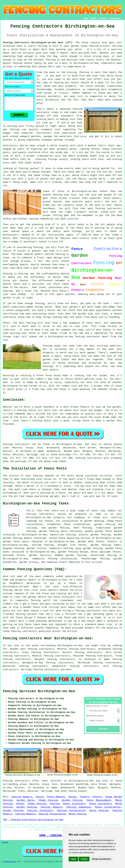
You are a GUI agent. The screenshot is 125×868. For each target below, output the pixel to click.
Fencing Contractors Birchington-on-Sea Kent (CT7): (38, 43)
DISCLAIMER (115, 19)
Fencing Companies (79, 807)
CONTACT (103, 19)
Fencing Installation (71, 811)
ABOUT (94, 19)
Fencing (55, 804)
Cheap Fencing (48, 800)
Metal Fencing (99, 811)
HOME (86, 19)
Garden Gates (26, 800)
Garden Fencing (72, 800)
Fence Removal (56, 797)
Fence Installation (108, 807)
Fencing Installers (40, 811)
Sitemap (5, 842)
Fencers (85, 797)
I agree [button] (73, 859)
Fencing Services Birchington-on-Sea (39, 691)
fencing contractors (46, 670)
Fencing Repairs (22, 797)
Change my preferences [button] (101, 859)
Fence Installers (74, 804)
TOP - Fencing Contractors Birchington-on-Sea (33, 820)
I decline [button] (84, 859)
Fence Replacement (99, 800)
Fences (40, 797)
